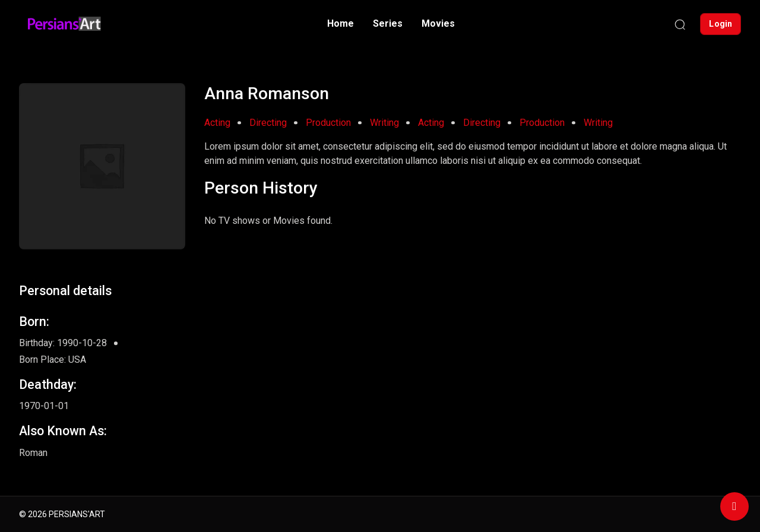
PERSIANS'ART (77, 514)
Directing (268, 123)
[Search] (680, 24)
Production (328, 123)
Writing (384, 123)
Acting (217, 123)
